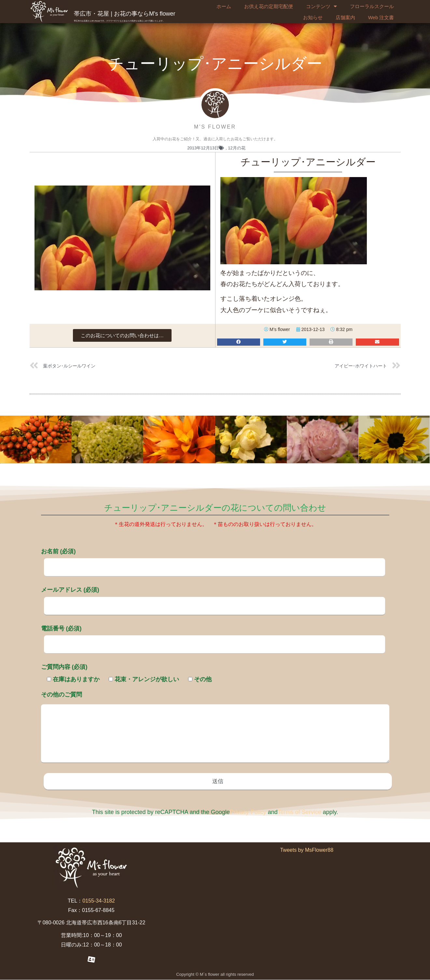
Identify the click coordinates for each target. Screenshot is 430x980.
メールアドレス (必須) (213, 598)
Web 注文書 (381, 17)
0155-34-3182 (99, 901)
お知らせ (313, 17)
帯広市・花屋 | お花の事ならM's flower (125, 14)
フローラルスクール (372, 6)
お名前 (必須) (213, 559)
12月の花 (236, 148)
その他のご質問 (215, 728)
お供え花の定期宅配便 (269, 6)
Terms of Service (299, 813)
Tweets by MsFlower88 (307, 851)
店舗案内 (345, 17)
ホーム (224, 6)
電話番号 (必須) (213, 636)
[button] (122, 335)
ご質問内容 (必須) (64, 667)
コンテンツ (321, 7)
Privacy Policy (248, 813)
